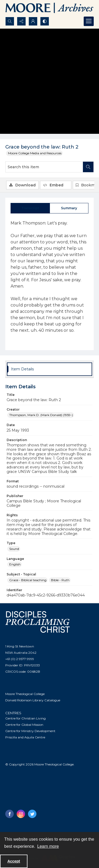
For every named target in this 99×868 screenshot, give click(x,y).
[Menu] (89, 21)
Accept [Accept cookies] (14, 861)
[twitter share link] (32, 814)
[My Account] (33, 21)
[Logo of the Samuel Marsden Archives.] (49, 8)
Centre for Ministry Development (30, 731)
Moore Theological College (25, 694)
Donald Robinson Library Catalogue (33, 700)
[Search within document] (88, 167)
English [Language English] (15, 564)
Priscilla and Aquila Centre (25, 737)
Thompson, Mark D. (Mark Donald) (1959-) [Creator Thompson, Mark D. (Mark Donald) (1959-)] (41, 415)
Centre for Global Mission (24, 725)
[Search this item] (44, 167)
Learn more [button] (48, 846)
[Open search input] (10, 21)
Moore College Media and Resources (35, 153)
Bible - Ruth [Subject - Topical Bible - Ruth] (60, 580)
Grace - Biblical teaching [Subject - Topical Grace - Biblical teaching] (28, 580)
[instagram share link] (21, 814)
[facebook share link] (10, 814)
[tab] (30, 208)
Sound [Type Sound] (14, 549)
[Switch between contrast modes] (45, 21)
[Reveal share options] (21, 21)
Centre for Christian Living (25, 718)
